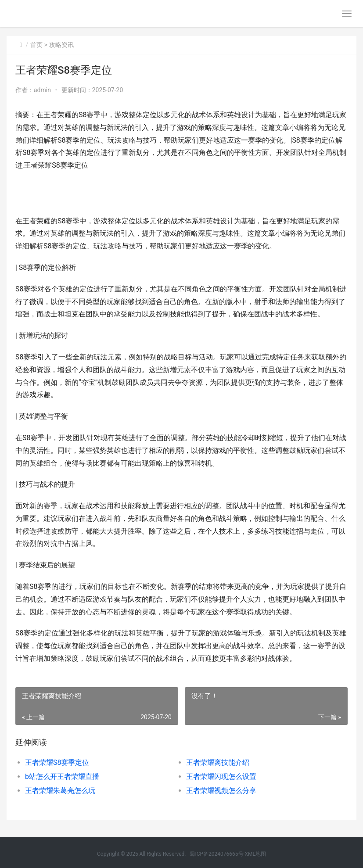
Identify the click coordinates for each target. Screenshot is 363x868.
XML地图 (255, 854)
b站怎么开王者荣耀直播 (62, 777)
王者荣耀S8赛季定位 (57, 762)
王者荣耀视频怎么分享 (221, 791)
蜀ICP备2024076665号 (216, 854)
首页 (36, 45)
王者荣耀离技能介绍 (218, 762)
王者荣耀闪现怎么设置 (221, 777)
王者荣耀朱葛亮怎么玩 (60, 791)
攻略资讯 (61, 45)
